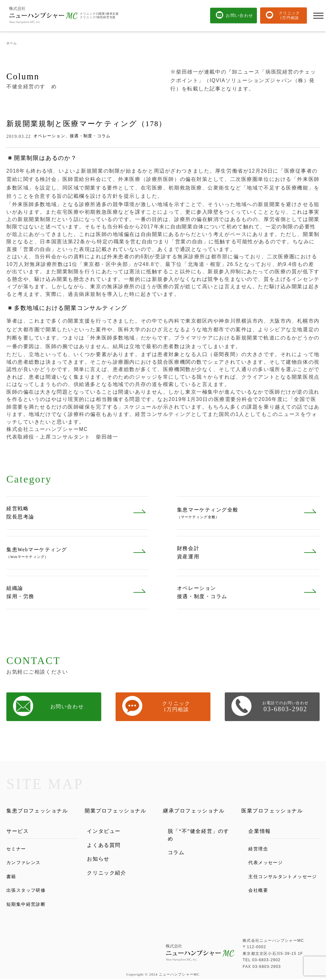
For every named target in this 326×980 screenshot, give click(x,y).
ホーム (12, 43)
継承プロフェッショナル (196, 811)
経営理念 (259, 850)
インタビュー (105, 832)
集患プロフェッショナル (39, 811)
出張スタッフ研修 (27, 891)
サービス (18, 832)
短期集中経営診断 (27, 905)
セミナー (17, 850)
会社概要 (259, 899)
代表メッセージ (267, 864)
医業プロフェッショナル (274, 811)
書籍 (12, 877)
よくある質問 (105, 846)
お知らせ (99, 861)
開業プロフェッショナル (117, 811)
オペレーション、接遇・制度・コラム (72, 136)
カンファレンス (25, 864)
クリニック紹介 (108, 875)
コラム (177, 855)
